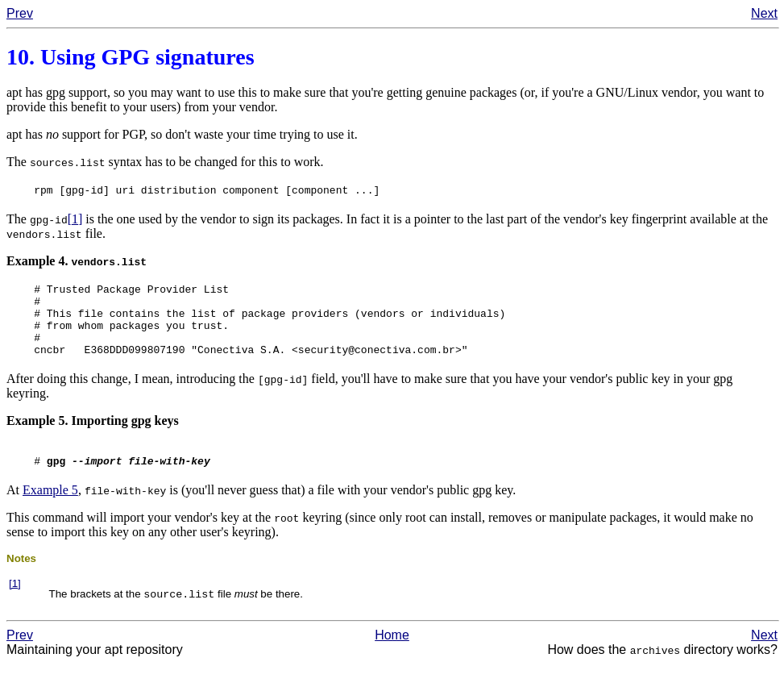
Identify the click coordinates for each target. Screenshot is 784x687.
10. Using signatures (131, 57)
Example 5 (50, 512)
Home (392, 658)
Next (764, 13)
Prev (20, 13)
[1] (75, 221)
